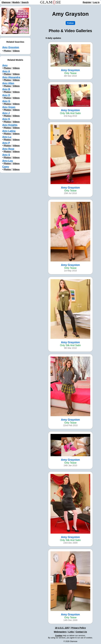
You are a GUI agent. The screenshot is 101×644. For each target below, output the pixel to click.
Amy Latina (9, 131)
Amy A (6, 71)
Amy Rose (8, 149)
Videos (16, 51)
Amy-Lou (8, 161)
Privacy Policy (79, 628)
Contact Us (81, 632)
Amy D (6, 95)
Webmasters (60, 632)
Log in (96, 2)
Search (25, 2)
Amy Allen (8, 83)
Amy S (6, 155)
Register (87, 2)
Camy (6, 167)
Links (71, 632)
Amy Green (9, 107)
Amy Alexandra (11, 77)
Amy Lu (7, 137)
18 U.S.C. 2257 (62, 628)
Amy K (6, 119)
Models (16, 2)
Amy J (6, 113)
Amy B (6, 89)
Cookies (59, 636)
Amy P (6, 143)
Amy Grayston (11, 47)
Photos (7, 51)
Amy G (6, 101)
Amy (5, 65)
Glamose (6, 2)
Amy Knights (10, 125)
